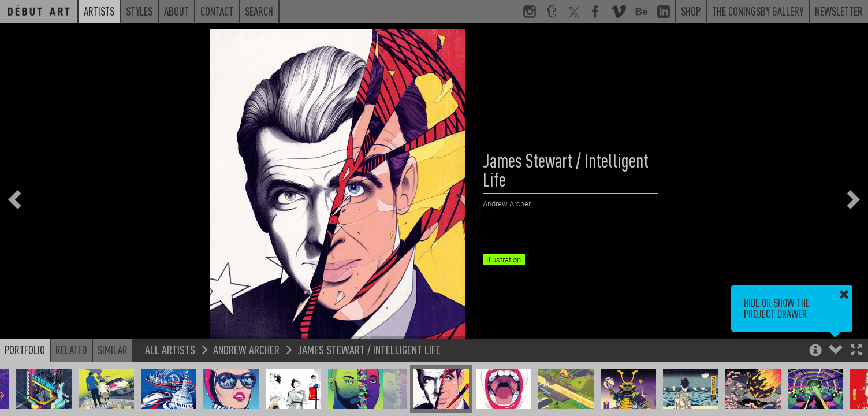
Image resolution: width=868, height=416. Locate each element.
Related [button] (71, 350)
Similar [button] (113, 350)
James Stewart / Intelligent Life (369, 349)
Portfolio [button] (25, 350)
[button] (856, 351)
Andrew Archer (246, 349)
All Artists (170, 349)
